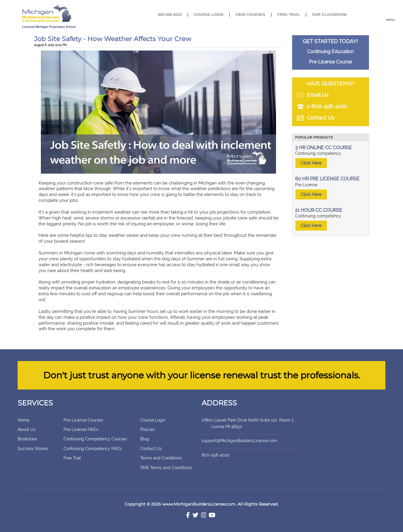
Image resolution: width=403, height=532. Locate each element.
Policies (148, 429)
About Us (27, 429)
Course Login (208, 15)
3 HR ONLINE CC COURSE (323, 148)
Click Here (311, 163)
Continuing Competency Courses (95, 439)
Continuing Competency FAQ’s (93, 449)
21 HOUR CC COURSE (319, 210)
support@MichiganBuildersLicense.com (239, 441)
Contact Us (151, 449)
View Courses (250, 15)
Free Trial (289, 15)
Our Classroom (329, 15)
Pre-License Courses (83, 420)
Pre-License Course (330, 62)
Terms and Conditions (161, 458)
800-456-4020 (170, 15)
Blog (145, 439)
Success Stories (33, 449)
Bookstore (27, 439)
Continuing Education (330, 52)
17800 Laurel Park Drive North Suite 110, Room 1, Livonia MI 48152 (250, 423)
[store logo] (67, 14)
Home (23, 420)
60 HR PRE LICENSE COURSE (327, 179)
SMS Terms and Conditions (166, 468)
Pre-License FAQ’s (81, 429)
